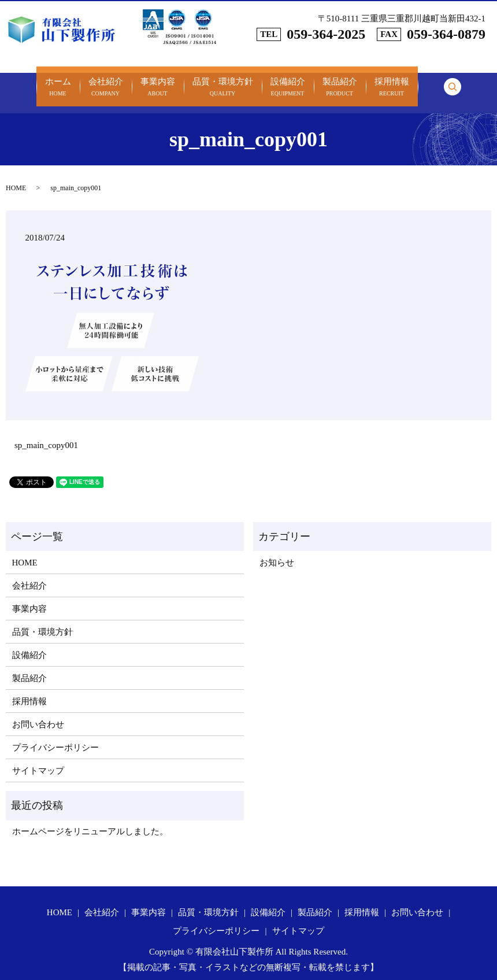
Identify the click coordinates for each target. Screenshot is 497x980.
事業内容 (158, 81)
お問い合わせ (38, 711)
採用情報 (392, 81)
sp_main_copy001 (46, 432)
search (453, 80)
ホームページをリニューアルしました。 (90, 819)
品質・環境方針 (223, 81)
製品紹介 (340, 81)
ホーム (58, 81)
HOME (16, 175)
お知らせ (277, 549)
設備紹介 (288, 81)
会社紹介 (106, 81)
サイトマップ (38, 757)
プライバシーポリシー (55, 734)
